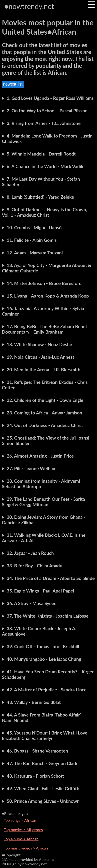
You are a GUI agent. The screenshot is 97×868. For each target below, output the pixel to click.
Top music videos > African (26, 848)
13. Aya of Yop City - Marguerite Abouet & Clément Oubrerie (47, 268)
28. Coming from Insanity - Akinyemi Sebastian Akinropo (41, 484)
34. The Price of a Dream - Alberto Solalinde (51, 578)
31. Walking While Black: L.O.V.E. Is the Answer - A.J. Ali (44, 538)
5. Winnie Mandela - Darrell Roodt (41, 154)
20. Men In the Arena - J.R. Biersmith (44, 370)
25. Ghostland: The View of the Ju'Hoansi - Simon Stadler (47, 441)
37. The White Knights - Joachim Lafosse (47, 616)
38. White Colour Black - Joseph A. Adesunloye (39, 631)
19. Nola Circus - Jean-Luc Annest (40, 357)
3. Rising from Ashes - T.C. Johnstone (44, 123)
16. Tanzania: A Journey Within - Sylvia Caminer (43, 311)
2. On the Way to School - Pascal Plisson (47, 111)
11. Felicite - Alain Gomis (32, 240)
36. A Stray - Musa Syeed (32, 603)
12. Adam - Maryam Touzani (35, 253)
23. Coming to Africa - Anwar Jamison (44, 413)
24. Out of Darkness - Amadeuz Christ (45, 425)
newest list (13, 84)
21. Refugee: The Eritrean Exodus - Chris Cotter (45, 385)
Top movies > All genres (23, 829)
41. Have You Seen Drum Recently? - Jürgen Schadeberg (48, 674)
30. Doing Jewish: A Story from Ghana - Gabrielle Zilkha (44, 520)
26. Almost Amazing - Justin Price (40, 456)
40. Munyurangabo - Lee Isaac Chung (44, 659)
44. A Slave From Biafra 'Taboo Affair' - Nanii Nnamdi (43, 717)
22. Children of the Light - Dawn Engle (45, 400)
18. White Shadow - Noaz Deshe (39, 344)
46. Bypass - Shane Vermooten (37, 751)
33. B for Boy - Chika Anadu (34, 566)
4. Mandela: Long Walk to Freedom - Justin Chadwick (47, 138)
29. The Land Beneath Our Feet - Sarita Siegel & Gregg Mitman (43, 502)
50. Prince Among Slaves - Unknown (43, 801)
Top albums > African (21, 839)
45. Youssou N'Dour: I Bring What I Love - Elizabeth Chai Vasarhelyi (46, 735)
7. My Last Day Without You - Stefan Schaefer (41, 182)
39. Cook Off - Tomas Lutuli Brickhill (43, 646)
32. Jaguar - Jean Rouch (30, 553)
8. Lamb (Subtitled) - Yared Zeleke (40, 197)
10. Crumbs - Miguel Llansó (34, 227)
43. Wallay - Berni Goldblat (34, 702)
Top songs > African (20, 820)
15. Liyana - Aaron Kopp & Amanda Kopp (48, 296)
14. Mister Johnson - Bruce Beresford (44, 283)
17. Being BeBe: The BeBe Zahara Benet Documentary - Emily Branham (44, 329)
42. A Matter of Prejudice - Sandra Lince (46, 690)
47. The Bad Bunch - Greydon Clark (42, 763)
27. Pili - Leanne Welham (32, 468)
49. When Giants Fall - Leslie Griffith (43, 788)
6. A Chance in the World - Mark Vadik (45, 166)
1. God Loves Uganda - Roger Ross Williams (50, 98)
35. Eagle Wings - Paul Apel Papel (40, 591)
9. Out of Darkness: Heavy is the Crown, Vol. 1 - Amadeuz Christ (44, 212)
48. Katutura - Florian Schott (35, 776)
